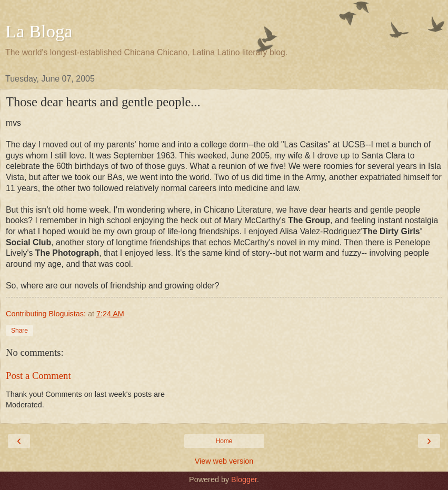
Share (19, 331)
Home (224, 441)
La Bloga (39, 31)
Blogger (244, 479)
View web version (224, 461)
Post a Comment (38, 376)
